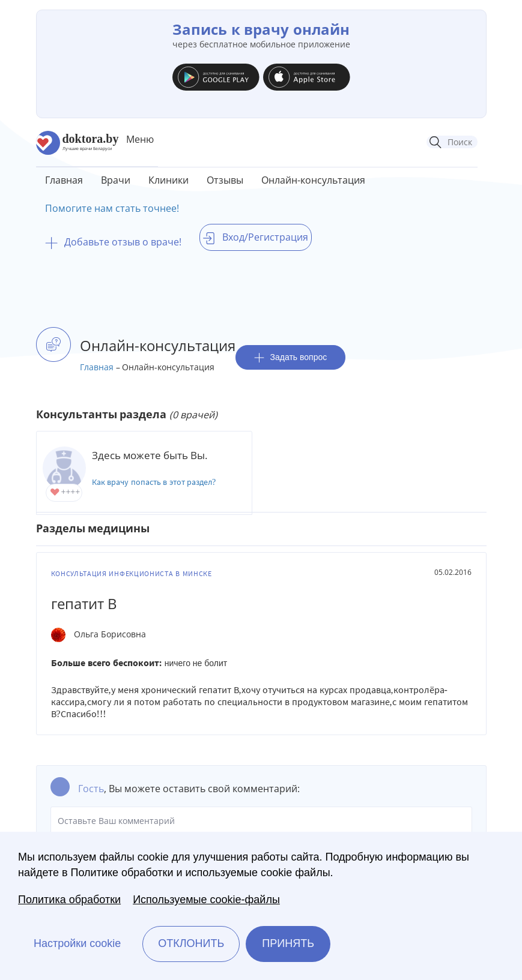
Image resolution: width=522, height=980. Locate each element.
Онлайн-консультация (313, 180)
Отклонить (191, 943)
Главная (64, 180)
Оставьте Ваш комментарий (261, 821)
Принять (288, 943)
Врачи (116, 180)
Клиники (168, 180)
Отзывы (225, 180)
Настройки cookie (77, 943)
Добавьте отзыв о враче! (113, 242)
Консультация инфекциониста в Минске (132, 574)
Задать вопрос (291, 357)
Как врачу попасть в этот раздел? (154, 482)
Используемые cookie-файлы (206, 900)
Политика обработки (69, 900)
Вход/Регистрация (256, 237)
